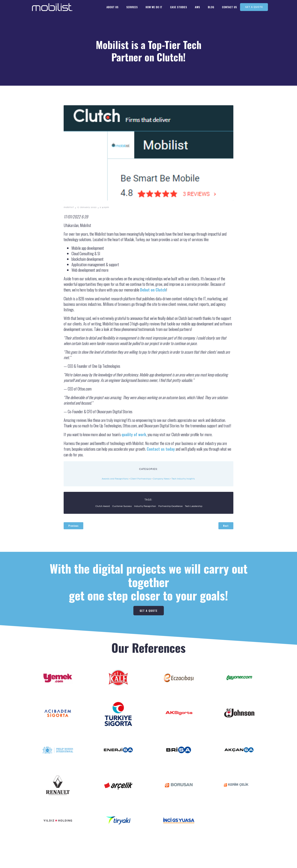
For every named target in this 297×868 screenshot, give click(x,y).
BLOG (211, 8)
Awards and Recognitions (115, 479)
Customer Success (122, 506)
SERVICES (132, 8)
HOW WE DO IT (154, 8)
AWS (197, 8)
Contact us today (161, 449)
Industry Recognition (145, 506)
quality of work (134, 434)
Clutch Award (103, 506)
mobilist (69, 207)
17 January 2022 (87, 207)
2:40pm (104, 207)
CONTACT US (229, 8)
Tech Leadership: (194, 506)
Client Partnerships (141, 479)
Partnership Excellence (170, 506)
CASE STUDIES (179, 8)
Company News (161, 479)
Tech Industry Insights (183, 479)
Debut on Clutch (153, 290)
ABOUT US (112, 8)
